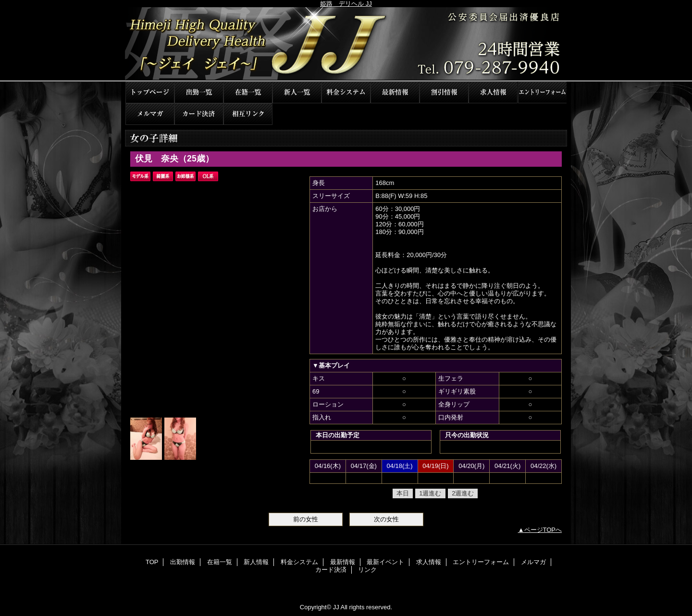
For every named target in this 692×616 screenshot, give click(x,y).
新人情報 (297, 92)
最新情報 (395, 92)
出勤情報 (199, 92)
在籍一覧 (248, 92)
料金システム (346, 92)
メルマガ (150, 114)
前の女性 (306, 519)
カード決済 (199, 114)
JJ (346, 44)
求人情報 (493, 92)
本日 (403, 493)
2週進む (463, 493)
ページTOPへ (543, 530)
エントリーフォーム (542, 92)
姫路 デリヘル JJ (346, 4)
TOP (150, 92)
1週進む (430, 493)
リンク (248, 114)
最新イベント (444, 92)
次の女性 (386, 519)
